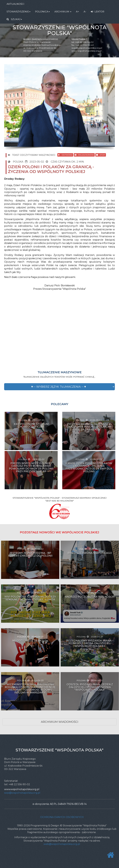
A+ (77, 12)
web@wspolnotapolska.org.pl (62, 844)
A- (85, 12)
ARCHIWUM (63, 12)
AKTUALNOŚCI (15, 4)
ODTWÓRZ (65, 155)
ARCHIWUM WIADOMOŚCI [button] (60, 722)
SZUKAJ (14, 19)
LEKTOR (98, 12)
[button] (59, 387)
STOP (101, 155)
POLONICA (42, 12)
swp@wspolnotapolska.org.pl (87, 48)
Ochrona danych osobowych (62, 817)
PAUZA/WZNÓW (84, 155)
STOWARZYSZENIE (19, 12)
